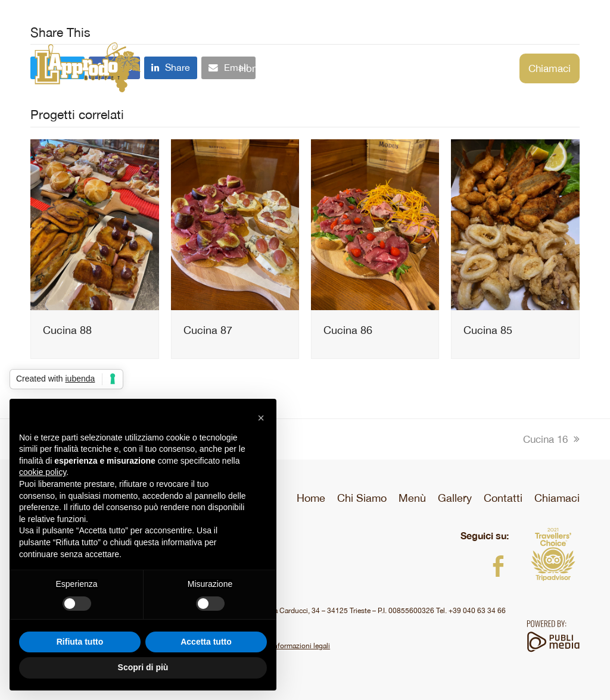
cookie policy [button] (43, 472)
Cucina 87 (208, 330)
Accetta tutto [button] (206, 642)
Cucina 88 (67, 330)
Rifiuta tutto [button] (80, 642)
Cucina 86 (348, 330)
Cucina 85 (488, 330)
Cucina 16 (551, 439)
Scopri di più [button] (143, 667)
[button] (261, 418)
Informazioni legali (300, 646)
